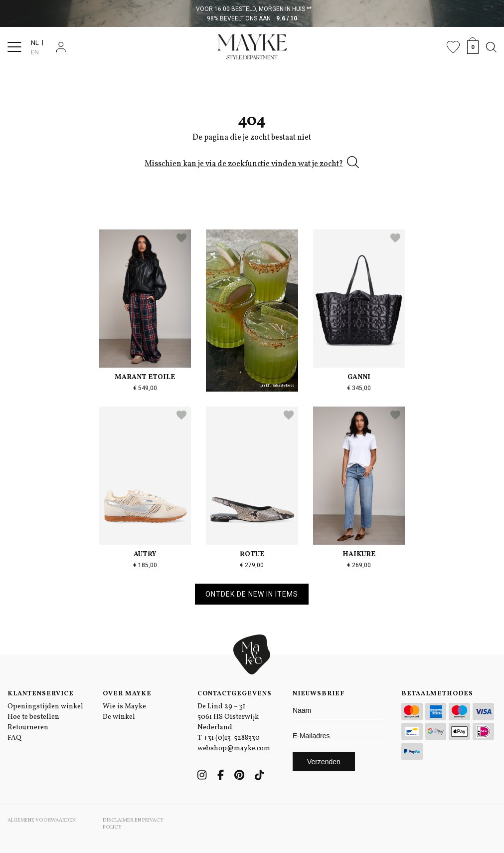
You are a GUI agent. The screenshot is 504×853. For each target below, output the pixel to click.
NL (35, 43)
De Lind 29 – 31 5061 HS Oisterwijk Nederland (228, 717)
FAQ (14, 738)
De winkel (119, 717)
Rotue (252, 554)
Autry (145, 554)
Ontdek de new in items (252, 594)
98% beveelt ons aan (252, 18)
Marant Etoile (145, 377)
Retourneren (28, 728)
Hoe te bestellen (33, 717)
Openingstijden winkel (45, 707)
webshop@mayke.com (234, 748)
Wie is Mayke (124, 707)
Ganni (359, 377)
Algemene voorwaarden (42, 820)
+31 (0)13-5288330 (232, 738)
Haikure (359, 554)
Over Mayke (127, 694)
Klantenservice (41, 694)
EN (35, 52)
